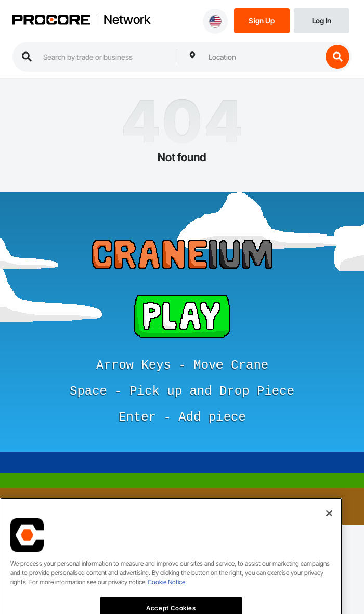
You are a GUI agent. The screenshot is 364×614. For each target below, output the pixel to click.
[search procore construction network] (105, 57)
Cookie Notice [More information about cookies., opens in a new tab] (166, 596)
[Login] (322, 20)
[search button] (337, 57)
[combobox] (263, 57)
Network (127, 20)
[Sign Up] (262, 20)
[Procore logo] (51, 21)
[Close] (329, 527)
